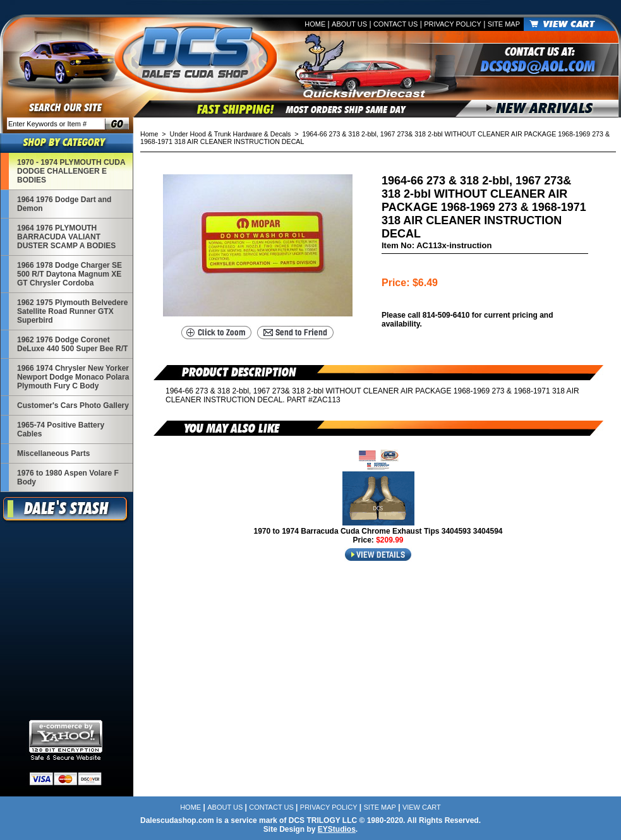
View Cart (422, 807)
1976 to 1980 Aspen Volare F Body (68, 477)
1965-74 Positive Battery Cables (61, 429)
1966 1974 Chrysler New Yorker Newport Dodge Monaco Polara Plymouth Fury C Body (73, 377)
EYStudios (337, 829)
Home (315, 24)
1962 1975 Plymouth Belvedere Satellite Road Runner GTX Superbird (72, 311)
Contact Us (396, 24)
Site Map (504, 24)
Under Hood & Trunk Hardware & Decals (231, 134)
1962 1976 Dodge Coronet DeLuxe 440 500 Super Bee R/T (72, 344)
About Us (349, 24)
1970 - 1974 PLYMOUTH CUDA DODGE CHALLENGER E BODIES (71, 171)
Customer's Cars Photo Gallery (73, 405)
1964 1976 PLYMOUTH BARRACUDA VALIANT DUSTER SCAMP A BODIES (66, 237)
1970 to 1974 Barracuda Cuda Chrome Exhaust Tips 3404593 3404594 (378, 531)
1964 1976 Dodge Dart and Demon (64, 204)
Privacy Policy (453, 24)
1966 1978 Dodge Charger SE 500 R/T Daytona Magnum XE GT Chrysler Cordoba (69, 274)
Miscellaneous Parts (53, 453)
